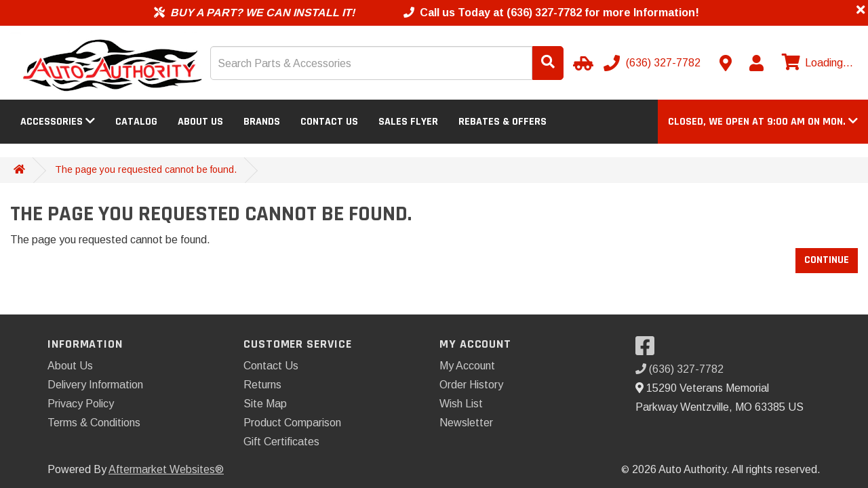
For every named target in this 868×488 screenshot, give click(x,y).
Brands (262, 122)
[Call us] (653, 63)
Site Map (265, 404)
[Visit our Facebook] (648, 350)
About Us (200, 122)
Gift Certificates (281, 442)
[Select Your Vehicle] (581, 63)
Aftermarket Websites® (166, 469)
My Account (467, 366)
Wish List (461, 404)
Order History (471, 385)
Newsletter (466, 423)
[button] (763, 122)
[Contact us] (726, 63)
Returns (262, 385)
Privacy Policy (81, 404)
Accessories (58, 122)
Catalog (136, 122)
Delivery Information (95, 385)
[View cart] (816, 63)
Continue (827, 260)
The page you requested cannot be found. (146, 169)
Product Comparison (292, 423)
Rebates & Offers (502, 122)
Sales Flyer (408, 122)
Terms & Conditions (94, 423)
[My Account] (756, 63)
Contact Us (329, 122)
